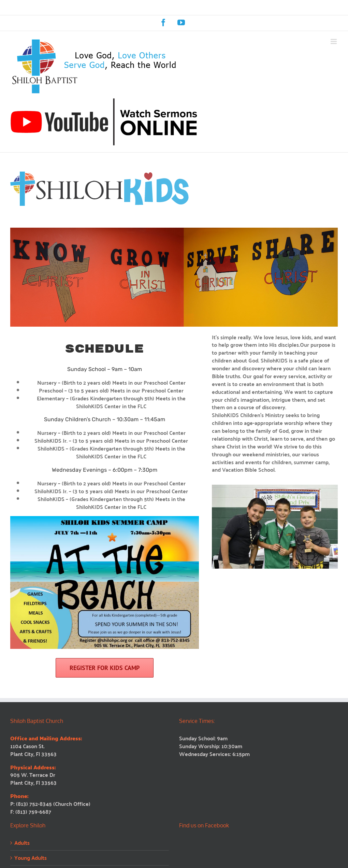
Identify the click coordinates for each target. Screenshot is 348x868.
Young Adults (31, 858)
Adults (22, 843)
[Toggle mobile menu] (334, 41)
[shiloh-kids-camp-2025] (105, 519)
